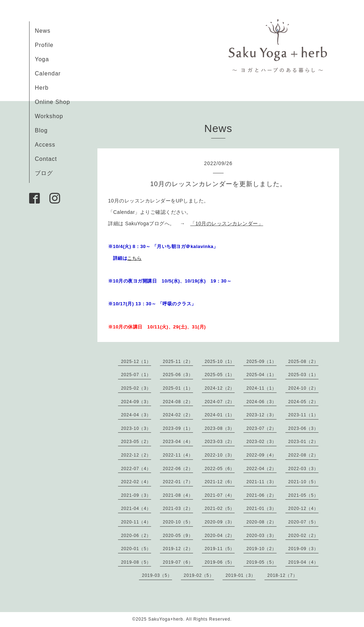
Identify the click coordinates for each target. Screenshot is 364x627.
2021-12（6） (220, 482)
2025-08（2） (303, 362)
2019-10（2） (261, 549)
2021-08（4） (178, 495)
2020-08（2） (261, 522)
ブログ (44, 173)
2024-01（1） (220, 415)
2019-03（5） (157, 575)
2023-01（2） (303, 442)
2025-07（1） (136, 375)
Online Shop (52, 102)
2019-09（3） (303, 549)
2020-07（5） (303, 522)
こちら (135, 258)
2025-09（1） (261, 362)
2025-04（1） (261, 375)
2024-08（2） (178, 402)
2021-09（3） (136, 495)
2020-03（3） (261, 536)
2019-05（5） (261, 562)
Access (45, 145)
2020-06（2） (136, 536)
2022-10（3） (220, 455)
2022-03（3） (303, 469)
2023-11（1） (303, 415)
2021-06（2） (261, 495)
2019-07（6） (178, 562)
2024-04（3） (136, 415)
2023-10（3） (136, 428)
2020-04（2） (220, 536)
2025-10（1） (220, 362)
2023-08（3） (220, 428)
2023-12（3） (261, 415)
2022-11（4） (178, 455)
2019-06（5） (220, 562)
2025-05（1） (220, 375)
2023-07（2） (261, 428)
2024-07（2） (220, 402)
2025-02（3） (136, 388)
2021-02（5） (220, 509)
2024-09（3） (136, 402)
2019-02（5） (199, 575)
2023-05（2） (136, 442)
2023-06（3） (303, 428)
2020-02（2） (303, 536)
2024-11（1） (261, 388)
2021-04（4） (136, 509)
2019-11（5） (220, 549)
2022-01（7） (178, 482)
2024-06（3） (261, 402)
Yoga (42, 59)
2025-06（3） (178, 375)
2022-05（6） (220, 469)
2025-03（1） (303, 375)
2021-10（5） (303, 482)
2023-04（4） (178, 442)
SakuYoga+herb (166, 619)
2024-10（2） (303, 388)
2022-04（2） (261, 469)
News (43, 31)
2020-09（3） (220, 522)
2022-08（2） (303, 455)
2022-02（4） (136, 482)
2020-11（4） (136, 522)
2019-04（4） (303, 562)
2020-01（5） (136, 549)
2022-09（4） (261, 455)
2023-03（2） (220, 442)
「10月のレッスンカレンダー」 (227, 223)
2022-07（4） (136, 469)
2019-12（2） (178, 549)
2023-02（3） (261, 442)
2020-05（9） (178, 536)
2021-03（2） (178, 509)
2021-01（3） (261, 509)
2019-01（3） (240, 575)
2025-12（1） (136, 362)
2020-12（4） (303, 509)
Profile (44, 45)
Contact (46, 159)
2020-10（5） (178, 522)
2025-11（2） (178, 362)
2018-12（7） (282, 575)
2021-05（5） (303, 495)
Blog (41, 130)
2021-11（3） (261, 482)
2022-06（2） (178, 469)
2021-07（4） (220, 495)
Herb (42, 88)
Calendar (48, 73)
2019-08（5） (136, 562)
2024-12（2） (220, 388)
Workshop (49, 116)
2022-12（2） (136, 455)
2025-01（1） (178, 388)
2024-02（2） (178, 415)
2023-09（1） (178, 428)
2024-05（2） (303, 402)
